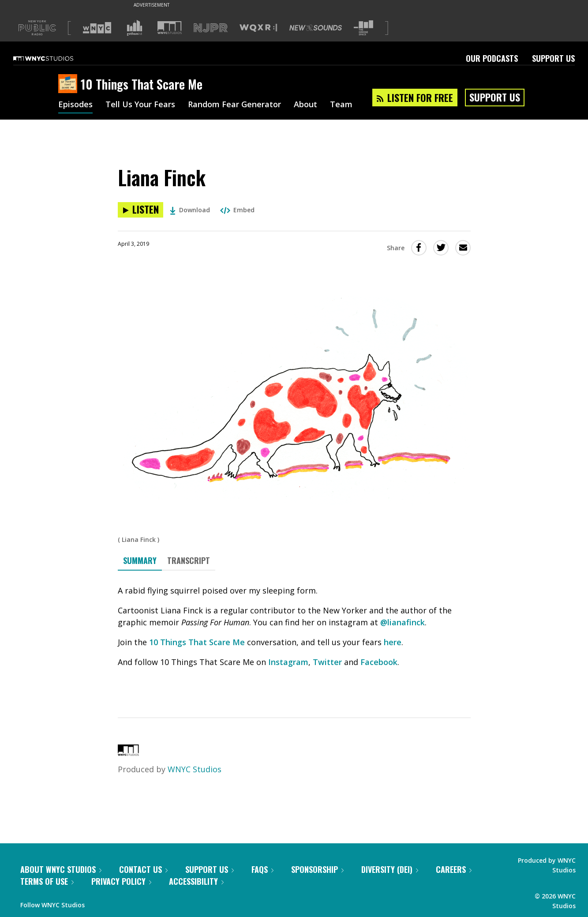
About (305, 105)
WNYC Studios (195, 769)
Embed (237, 210)
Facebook (379, 662)
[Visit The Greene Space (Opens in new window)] (363, 28)
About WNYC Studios (61, 869)
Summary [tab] (140, 560)
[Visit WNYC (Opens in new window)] (97, 28)
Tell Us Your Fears (140, 105)
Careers (454, 869)
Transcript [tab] (189, 560)
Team (341, 105)
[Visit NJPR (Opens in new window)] (211, 28)
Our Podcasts (492, 58)
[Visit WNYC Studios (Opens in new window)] (170, 28)
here (393, 642)
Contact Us (143, 869)
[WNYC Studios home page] (54, 58)
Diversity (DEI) (390, 869)
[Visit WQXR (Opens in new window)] (258, 28)
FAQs (262, 869)
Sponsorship (317, 869)
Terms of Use (47, 881)
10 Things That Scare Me (197, 642)
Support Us (553, 58)
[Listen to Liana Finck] (140, 210)
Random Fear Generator (234, 105)
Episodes (75, 105)
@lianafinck (403, 622)
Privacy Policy (121, 881)
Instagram (288, 662)
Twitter (327, 662)
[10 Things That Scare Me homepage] (69, 84)
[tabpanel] (294, 636)
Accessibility (196, 881)
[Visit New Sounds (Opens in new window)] (316, 28)
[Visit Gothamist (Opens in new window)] (135, 28)
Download (190, 210)
